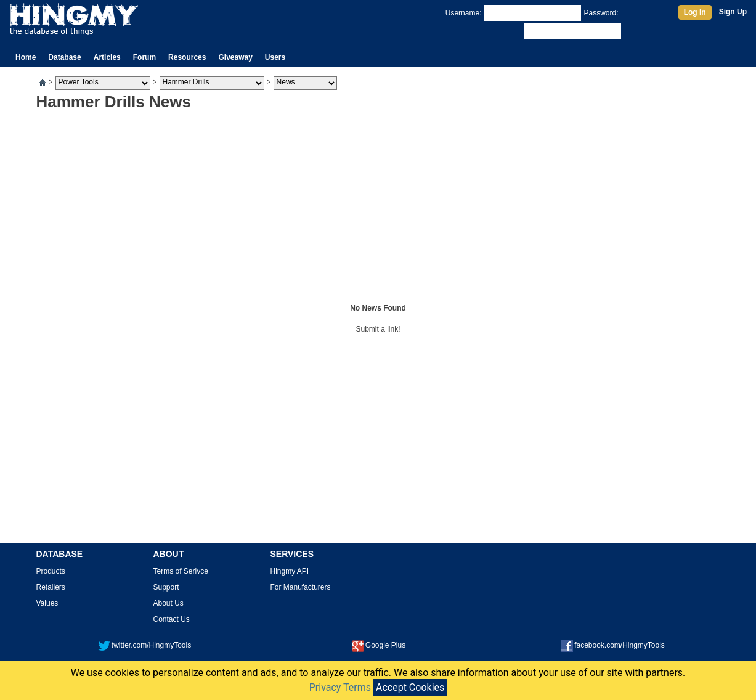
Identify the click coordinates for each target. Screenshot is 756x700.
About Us (169, 603)
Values (47, 603)
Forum (144, 57)
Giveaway (235, 57)
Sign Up (733, 12)
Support (166, 587)
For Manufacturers (301, 587)
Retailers (51, 587)
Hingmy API (290, 571)
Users (275, 57)
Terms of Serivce (181, 571)
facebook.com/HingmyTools (613, 645)
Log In (695, 12)
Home (26, 57)
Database (64, 57)
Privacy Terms (340, 687)
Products (51, 571)
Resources (187, 57)
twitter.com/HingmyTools (144, 645)
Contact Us (172, 619)
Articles (107, 57)
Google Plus (379, 645)
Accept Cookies (410, 687)
